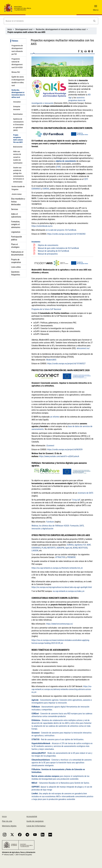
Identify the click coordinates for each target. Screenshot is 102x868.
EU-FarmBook (71, 230)
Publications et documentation (17, 253)
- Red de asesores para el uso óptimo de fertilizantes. (58, 739)
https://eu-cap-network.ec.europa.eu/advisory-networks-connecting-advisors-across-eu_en (62, 689)
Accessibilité (32, 816)
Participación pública (17, 238)
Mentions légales (9, 826)
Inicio (10, 29)
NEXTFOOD (83, 548)
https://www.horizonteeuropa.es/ (60, 624)
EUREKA (70, 545)
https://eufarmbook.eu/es (42, 226)
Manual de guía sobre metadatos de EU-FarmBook (58, 248)
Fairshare (50, 522)
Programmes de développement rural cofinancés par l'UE (17, 50)
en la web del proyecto (55, 230)
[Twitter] (82, 51)
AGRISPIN (60, 548)
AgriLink (69, 548)
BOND (75, 548)
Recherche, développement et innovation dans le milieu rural (61, 29)
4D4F (89, 545)
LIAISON (35, 551)
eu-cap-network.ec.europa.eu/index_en (69, 591)
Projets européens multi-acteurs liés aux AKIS (18, 139)
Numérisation (18, 114)
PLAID (44, 548)
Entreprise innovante (17, 108)
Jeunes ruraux (17, 194)
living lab (76, 500)
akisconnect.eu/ (83, 348)
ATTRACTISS (60, 557)
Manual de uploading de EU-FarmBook (53, 251)
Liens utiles (16, 267)
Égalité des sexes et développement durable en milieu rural (18, 81)
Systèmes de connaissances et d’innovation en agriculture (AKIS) (18, 125)
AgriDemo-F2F (80, 545)
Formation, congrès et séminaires (16, 224)
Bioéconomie (18, 147)
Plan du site (7, 821)
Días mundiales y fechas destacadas (18, 202)
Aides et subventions (16, 215)
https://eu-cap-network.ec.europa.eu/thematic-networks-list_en (57, 568)
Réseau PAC (16, 72)
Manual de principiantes (48, 254)
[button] (96, 7)
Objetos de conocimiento (48, 245)
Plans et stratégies (15, 246)
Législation (16, 232)
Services (15, 209)
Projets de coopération (16, 261)
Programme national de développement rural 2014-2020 (17, 63)
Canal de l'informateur (36, 826)
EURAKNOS (36, 548)
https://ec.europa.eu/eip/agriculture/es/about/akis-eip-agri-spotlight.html (62, 587)
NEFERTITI (51, 548)
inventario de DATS (85, 493)
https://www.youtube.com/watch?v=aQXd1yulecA (59, 456)
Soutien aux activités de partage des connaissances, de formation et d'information (19, 175)
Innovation (17, 102)
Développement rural (24, 29)
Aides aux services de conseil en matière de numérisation (18, 157)
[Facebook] (79, 52)
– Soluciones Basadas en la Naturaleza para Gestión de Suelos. (61, 783)
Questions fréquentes (16, 273)
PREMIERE (71, 557)
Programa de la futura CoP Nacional (46, 309)
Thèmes (15, 41)
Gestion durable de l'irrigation (18, 188)
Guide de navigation (35, 821)
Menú (96, 10)
